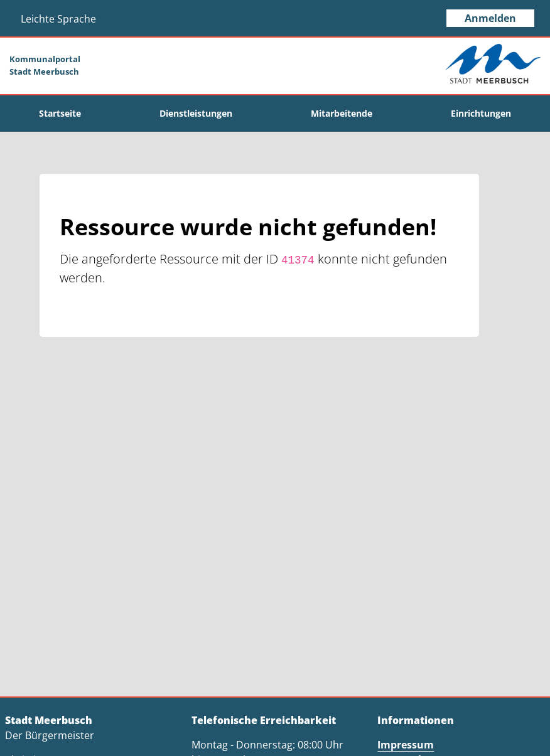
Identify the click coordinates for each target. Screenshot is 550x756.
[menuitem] (60, 114)
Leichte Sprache (58, 19)
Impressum (406, 745)
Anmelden (490, 18)
